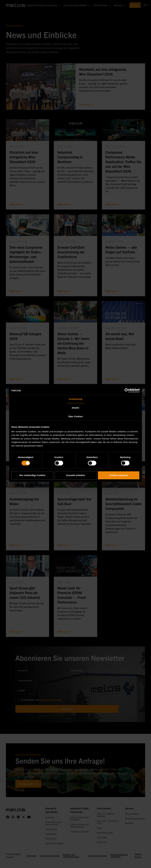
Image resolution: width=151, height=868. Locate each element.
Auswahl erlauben (75, 475)
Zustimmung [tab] (76, 399)
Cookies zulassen (119, 475)
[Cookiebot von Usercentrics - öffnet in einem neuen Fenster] (127, 390)
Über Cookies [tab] (75, 416)
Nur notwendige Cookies (32, 475)
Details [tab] (75, 408)
